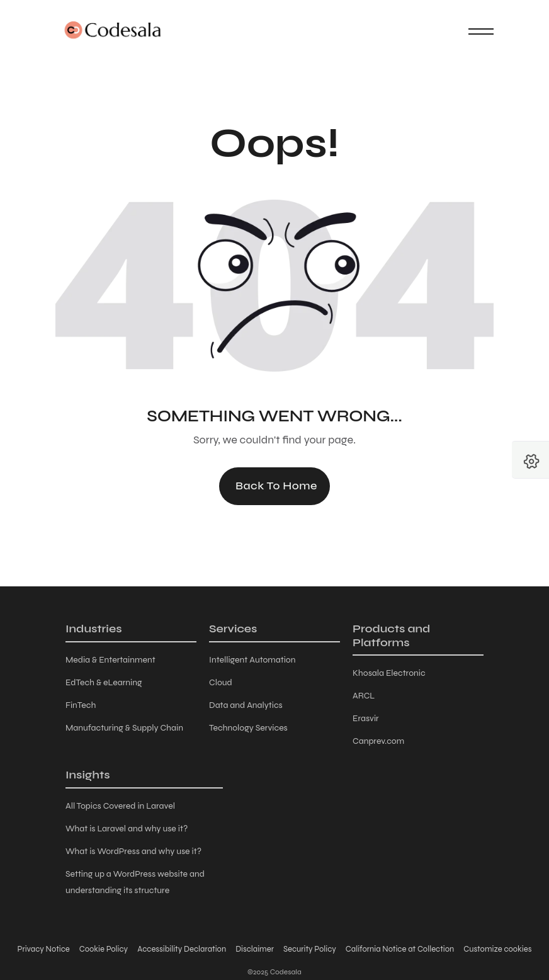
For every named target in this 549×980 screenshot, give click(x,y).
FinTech (81, 705)
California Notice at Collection (400, 949)
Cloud (221, 682)
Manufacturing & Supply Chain (124, 728)
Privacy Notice (44, 949)
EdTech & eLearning (104, 682)
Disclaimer (255, 949)
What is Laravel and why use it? (127, 829)
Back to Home (276, 486)
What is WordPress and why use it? (133, 851)
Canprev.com (378, 741)
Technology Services (248, 728)
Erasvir (366, 718)
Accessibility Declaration (182, 949)
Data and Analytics (246, 705)
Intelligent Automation (252, 660)
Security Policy (310, 949)
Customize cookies (497, 949)
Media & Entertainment (110, 660)
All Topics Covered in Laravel (120, 806)
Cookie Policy (104, 949)
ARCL (364, 696)
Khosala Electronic (389, 673)
